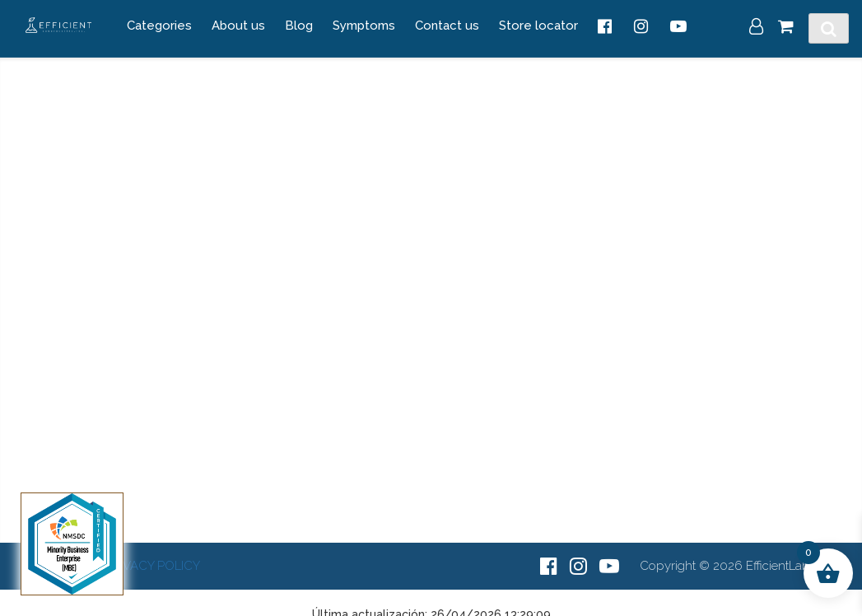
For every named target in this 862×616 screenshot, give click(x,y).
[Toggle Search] (829, 29)
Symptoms (364, 26)
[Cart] (786, 28)
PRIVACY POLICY (152, 566)
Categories (159, 26)
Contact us (447, 26)
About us (238, 26)
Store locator (538, 26)
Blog (299, 26)
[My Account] (756, 28)
